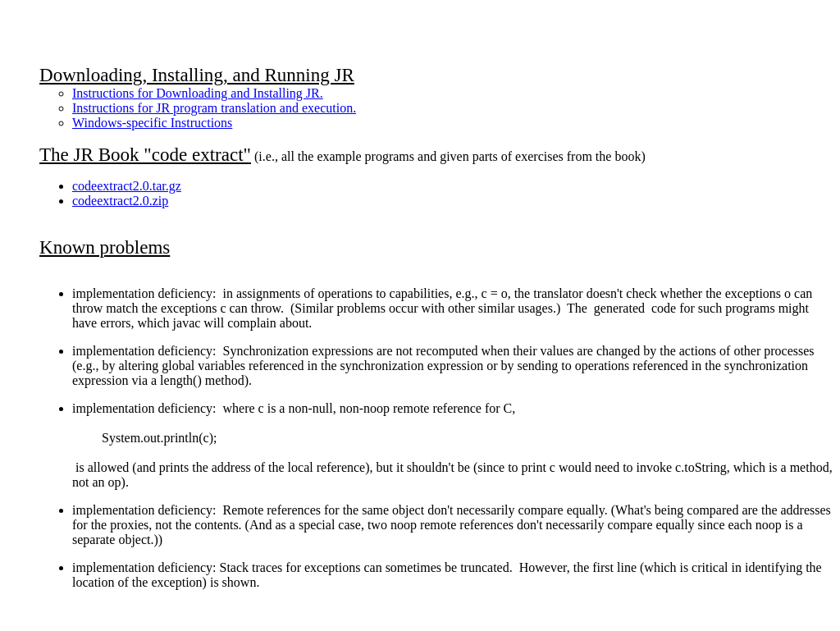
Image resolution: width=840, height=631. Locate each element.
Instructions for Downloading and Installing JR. (198, 93)
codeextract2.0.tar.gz (127, 186)
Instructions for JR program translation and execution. (214, 108)
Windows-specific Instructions (152, 123)
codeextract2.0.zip (120, 201)
